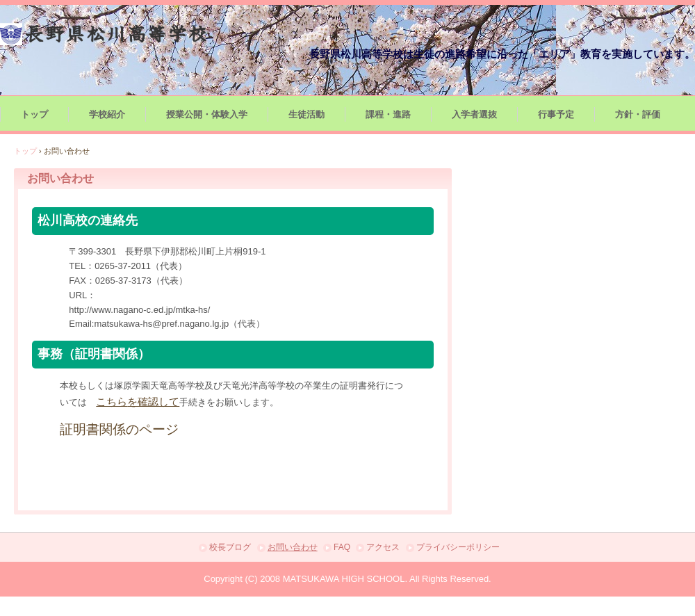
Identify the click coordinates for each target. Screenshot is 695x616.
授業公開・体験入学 (207, 114)
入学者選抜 (474, 114)
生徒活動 (306, 114)
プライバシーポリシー (458, 547)
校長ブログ (230, 547)
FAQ (342, 547)
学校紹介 (107, 114)
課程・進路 (388, 114)
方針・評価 (638, 114)
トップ (34, 114)
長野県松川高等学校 (105, 34)
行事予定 (556, 114)
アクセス (383, 547)
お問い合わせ (293, 547)
